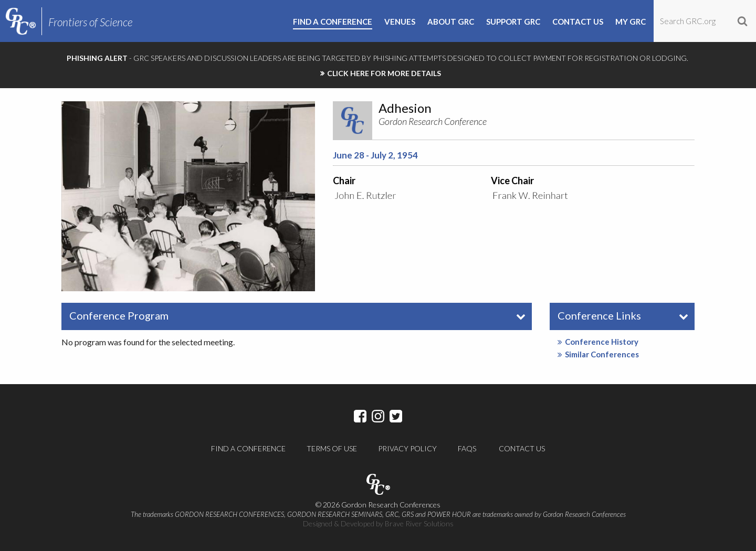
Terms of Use (332, 448)
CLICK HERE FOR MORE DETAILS (384, 73)
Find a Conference (248, 448)
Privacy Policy (407, 448)
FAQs (467, 448)
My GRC (631, 22)
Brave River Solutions (419, 523)
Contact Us (522, 448)
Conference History (598, 342)
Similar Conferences (598, 354)
